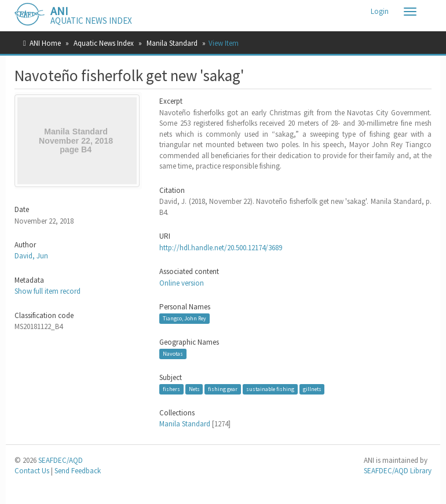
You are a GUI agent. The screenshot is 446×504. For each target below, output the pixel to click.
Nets (194, 389)
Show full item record (47, 291)
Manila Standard (172, 43)
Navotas (173, 354)
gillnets (312, 389)
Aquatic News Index (104, 43)
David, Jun (31, 256)
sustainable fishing (270, 389)
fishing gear (223, 389)
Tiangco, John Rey (184, 318)
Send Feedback (78, 471)
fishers (171, 389)
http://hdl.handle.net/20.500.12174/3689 (221, 248)
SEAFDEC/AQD (61, 460)
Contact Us (32, 471)
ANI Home (45, 43)
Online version (182, 283)
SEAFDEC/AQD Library (398, 471)
